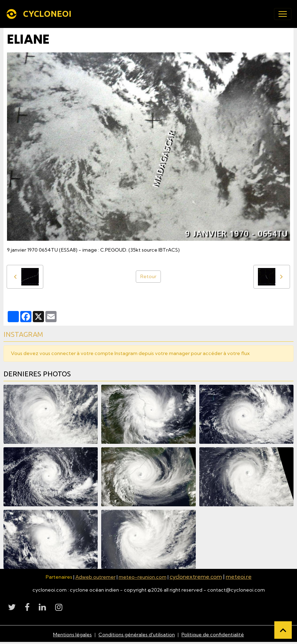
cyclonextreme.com (196, 577)
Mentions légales (72, 635)
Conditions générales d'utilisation (137, 635)
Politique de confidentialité (213, 635)
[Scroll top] (283, 630)
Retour (148, 276)
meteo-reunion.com (143, 577)
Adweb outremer (95, 577)
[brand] (40, 14)
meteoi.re (239, 577)
